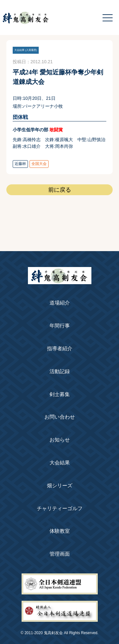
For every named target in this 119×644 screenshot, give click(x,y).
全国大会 (39, 164)
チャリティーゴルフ (60, 508)
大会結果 (60, 463)
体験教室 (60, 531)
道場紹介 (60, 303)
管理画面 (60, 554)
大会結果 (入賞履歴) (26, 50)
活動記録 (60, 371)
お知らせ (60, 440)
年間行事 (60, 326)
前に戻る (60, 190)
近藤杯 (20, 164)
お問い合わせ (60, 417)
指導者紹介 (60, 349)
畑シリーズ (60, 486)
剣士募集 (60, 394)
